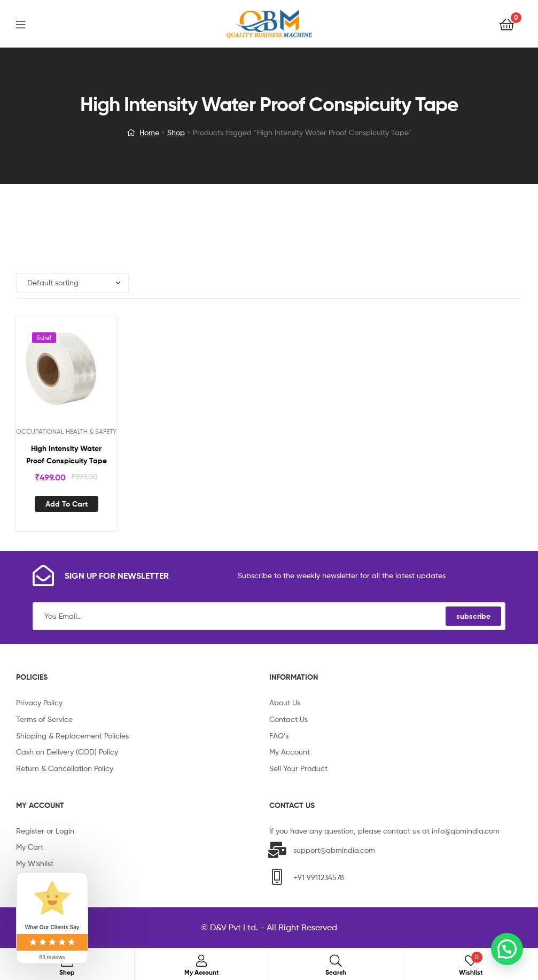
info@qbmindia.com (466, 831)
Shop (176, 132)
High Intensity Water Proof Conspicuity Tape (67, 454)
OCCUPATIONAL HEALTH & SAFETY (66, 431)
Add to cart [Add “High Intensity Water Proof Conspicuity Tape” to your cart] (67, 504)
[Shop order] (72, 283)
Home (149, 132)
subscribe (473, 616)
